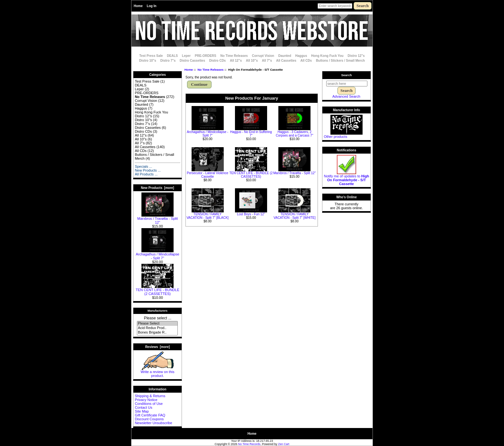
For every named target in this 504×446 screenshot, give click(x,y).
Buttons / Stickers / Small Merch (340, 61)
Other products (335, 137)
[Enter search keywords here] (335, 6)
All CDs (306, 61)
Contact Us (143, 407)
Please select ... (158, 318)
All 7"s (267, 61)
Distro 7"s (168, 61)
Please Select (157, 324)
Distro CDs (218, 61)
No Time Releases (210, 70)
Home (138, 6)
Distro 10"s (148, 61)
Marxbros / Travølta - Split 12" (157, 219)
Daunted (285, 56)
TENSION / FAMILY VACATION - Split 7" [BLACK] (207, 216)
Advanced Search (346, 96)
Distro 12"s (356, 56)
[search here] (347, 84)
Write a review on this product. (158, 372)
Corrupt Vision (263, 56)
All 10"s (252, 61)
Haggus (301, 56)
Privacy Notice (146, 400)
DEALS (172, 56)
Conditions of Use (149, 404)
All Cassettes (286, 61)
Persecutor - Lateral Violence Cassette (207, 175)
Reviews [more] (158, 347)
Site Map (142, 411)
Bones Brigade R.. (157, 333)
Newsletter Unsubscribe (153, 423)
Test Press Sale (151, 56)
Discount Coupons (149, 419)
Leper (186, 56)
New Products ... (148, 170)
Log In (152, 6)
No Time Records (249, 444)
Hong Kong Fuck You (327, 56)
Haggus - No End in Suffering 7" (251, 134)
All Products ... (146, 174)
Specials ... (143, 166)
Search (347, 75)
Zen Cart (284, 444)
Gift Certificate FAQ (150, 415)
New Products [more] (157, 188)
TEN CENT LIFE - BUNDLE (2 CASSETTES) (157, 290)
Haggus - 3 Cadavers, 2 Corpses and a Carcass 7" (294, 134)
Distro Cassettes (192, 61)
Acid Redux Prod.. (157, 328)
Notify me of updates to (347, 178)
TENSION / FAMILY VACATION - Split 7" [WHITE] (294, 216)
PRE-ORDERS (206, 56)
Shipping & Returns (150, 396)
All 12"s (236, 61)
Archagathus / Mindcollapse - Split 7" (157, 254)
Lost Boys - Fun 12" (251, 214)
